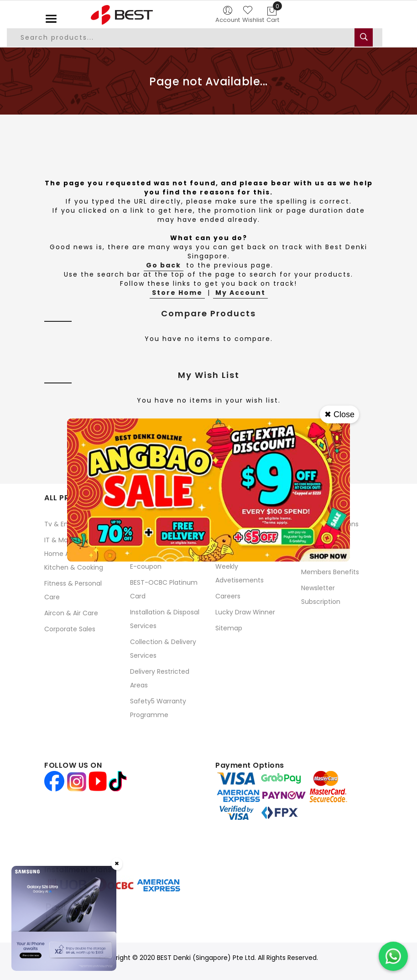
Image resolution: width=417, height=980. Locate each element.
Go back (164, 265)
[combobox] (195, 37)
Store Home (177, 293)
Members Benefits (330, 572)
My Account (240, 293)
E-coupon (146, 566)
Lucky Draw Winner (245, 612)
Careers (228, 596)
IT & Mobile (62, 540)
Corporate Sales (70, 629)
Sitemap (229, 628)
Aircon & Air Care (71, 613)
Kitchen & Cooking (74, 567)
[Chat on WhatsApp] (393, 956)
